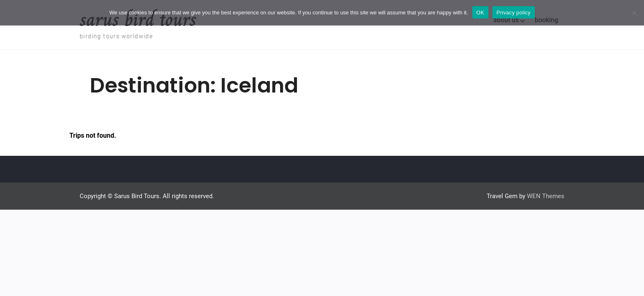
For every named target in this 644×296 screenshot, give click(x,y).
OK (480, 13)
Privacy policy (514, 13)
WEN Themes (546, 196)
